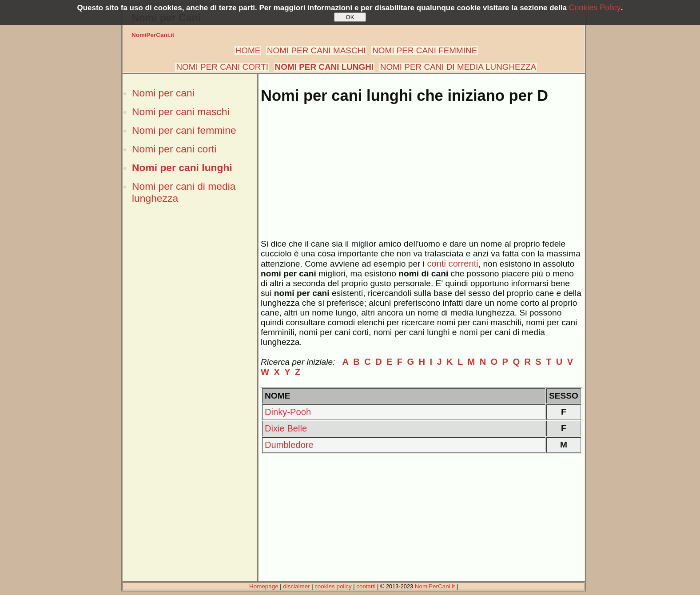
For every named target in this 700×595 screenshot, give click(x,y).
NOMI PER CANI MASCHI (316, 50)
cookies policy (333, 586)
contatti (366, 586)
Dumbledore (289, 445)
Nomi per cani (163, 93)
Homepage (264, 586)
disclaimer (296, 586)
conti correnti (452, 264)
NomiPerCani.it (153, 35)
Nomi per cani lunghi (182, 168)
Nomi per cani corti (174, 149)
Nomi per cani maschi (181, 112)
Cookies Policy (595, 8)
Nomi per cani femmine (184, 130)
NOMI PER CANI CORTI (222, 67)
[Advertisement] (190, 361)
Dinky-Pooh (288, 412)
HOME (248, 50)
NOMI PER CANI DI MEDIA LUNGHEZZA (458, 67)
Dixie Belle (286, 428)
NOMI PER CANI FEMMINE (425, 50)
